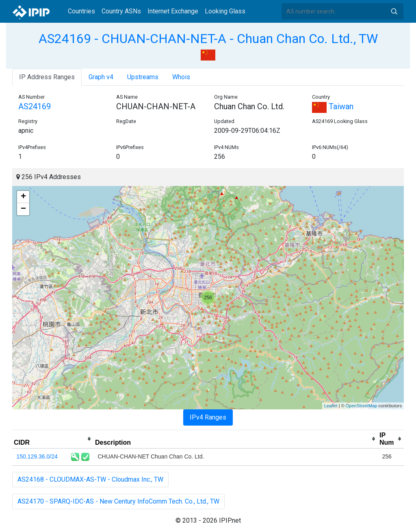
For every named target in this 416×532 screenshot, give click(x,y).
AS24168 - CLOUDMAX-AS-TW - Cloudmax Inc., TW (90, 479)
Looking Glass (225, 11)
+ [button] (23, 197)
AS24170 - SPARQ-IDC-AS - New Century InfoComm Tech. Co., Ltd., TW (118, 501)
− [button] (23, 209)
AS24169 (35, 106)
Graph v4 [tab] (101, 77)
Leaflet (331, 406)
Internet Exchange (173, 11)
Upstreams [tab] (143, 77)
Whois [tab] (181, 77)
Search (394, 11)
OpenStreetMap (362, 406)
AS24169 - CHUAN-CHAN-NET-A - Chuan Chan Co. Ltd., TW (208, 39)
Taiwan (333, 106)
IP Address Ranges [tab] (47, 77)
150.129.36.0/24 (37, 456)
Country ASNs (121, 11)
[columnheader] (53, 439)
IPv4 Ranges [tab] (208, 417)
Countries (81, 11)
